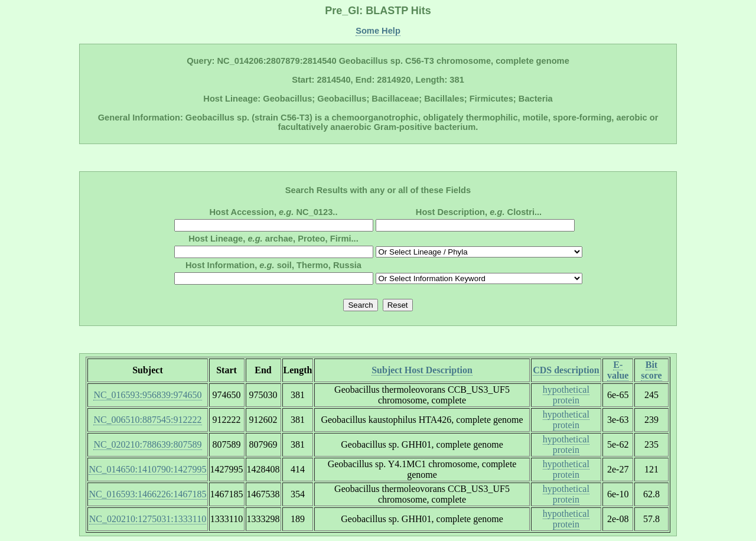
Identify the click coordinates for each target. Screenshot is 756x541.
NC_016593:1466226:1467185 (147, 494)
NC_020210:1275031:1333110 (148, 519)
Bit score (651, 370)
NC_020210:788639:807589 (147, 444)
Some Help (378, 31)
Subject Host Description (422, 370)
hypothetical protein (566, 395)
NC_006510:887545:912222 (147, 420)
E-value (618, 370)
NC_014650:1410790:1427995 (147, 469)
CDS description (566, 370)
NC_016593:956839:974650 (147, 395)
